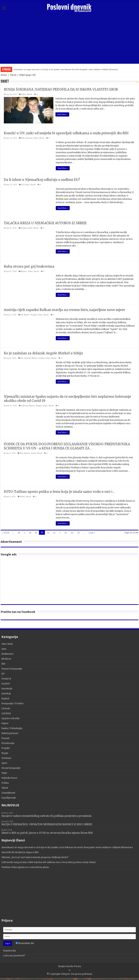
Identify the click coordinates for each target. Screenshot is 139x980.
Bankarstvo (7, 654)
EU (22, 184)
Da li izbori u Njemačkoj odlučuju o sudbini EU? (42, 179)
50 (78, 532)
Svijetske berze (9, 778)
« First (6, 532)
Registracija (10, 950)
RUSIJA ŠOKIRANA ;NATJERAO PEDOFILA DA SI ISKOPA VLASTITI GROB (61, 89)
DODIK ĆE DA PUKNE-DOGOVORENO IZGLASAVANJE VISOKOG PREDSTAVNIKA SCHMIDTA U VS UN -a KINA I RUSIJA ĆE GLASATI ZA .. (67, 446)
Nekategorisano (10, 733)
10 (19, 532)
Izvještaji (6, 693)
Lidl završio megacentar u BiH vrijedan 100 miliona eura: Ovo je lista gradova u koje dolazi (48, 862)
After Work (7, 644)
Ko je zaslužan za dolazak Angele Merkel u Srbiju (43, 353)
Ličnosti (29, 138)
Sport (4, 763)
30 (66, 532)
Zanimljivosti (8, 792)
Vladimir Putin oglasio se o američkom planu (25, 867)
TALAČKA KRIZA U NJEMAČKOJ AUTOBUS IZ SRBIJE (45, 223)
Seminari (6, 758)
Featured (6, 678)
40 (72, 532)
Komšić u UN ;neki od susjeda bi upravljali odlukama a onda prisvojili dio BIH (66, 133)
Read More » (63, 114)
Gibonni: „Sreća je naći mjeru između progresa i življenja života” (35, 857)
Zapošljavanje (9, 797)
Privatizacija (8, 743)
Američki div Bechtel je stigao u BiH (20, 852)
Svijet (23, 94)
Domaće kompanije (12, 668)
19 (36, 532)
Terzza (77, 966)
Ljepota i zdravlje (11, 718)
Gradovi (6, 683)
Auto (4, 649)
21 (48, 532)
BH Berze (6, 659)
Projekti (6, 748)
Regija (24, 228)
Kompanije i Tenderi (12, 703)
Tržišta (5, 783)
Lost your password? (14, 955)
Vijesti (13, 75)
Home (4, 75)
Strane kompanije (11, 768)
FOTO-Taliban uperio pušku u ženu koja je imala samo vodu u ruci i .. (59, 491)
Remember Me (25, 943)
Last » (92, 532)
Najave (24, 271)
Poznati (5, 738)
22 (54, 532)
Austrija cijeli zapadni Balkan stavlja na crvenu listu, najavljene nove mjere (64, 309)
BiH (23, 138)
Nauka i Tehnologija (12, 728)
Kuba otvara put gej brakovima (29, 266)
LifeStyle (6, 713)
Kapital (5, 698)
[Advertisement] (69, 38)
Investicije (7, 688)
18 (30, 532)
